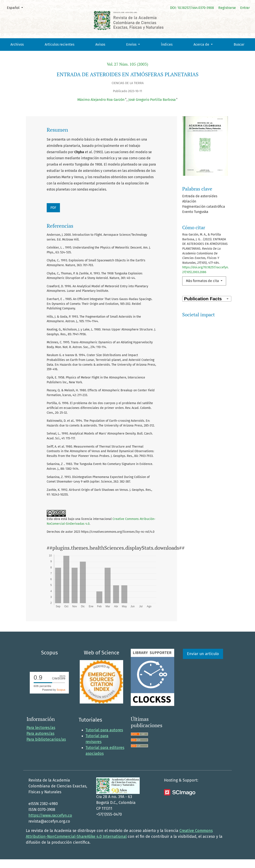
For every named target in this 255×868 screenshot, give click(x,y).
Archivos (17, 44)
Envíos (132, 44)
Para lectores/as (41, 736)
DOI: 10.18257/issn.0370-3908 (192, 8)
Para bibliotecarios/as (46, 748)
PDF (53, 208)
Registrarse (227, 8)
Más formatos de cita (203, 281)
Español (17, 7)
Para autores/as (40, 742)
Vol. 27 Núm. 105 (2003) (127, 64)
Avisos (100, 44)
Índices (167, 44)
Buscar (239, 44)
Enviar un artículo (203, 662)
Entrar (245, 8)
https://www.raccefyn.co (50, 824)
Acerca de (202, 44)
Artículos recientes (60, 44)
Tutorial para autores (104, 739)
